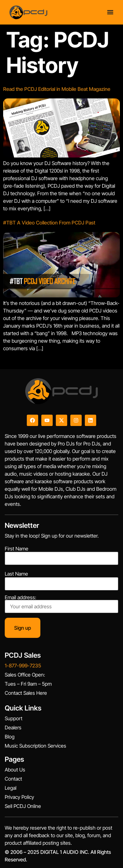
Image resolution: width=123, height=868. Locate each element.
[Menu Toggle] (110, 12)
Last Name (16, 574)
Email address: (61, 604)
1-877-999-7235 (23, 666)
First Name (17, 549)
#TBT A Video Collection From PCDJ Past (49, 223)
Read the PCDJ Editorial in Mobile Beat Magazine (57, 89)
